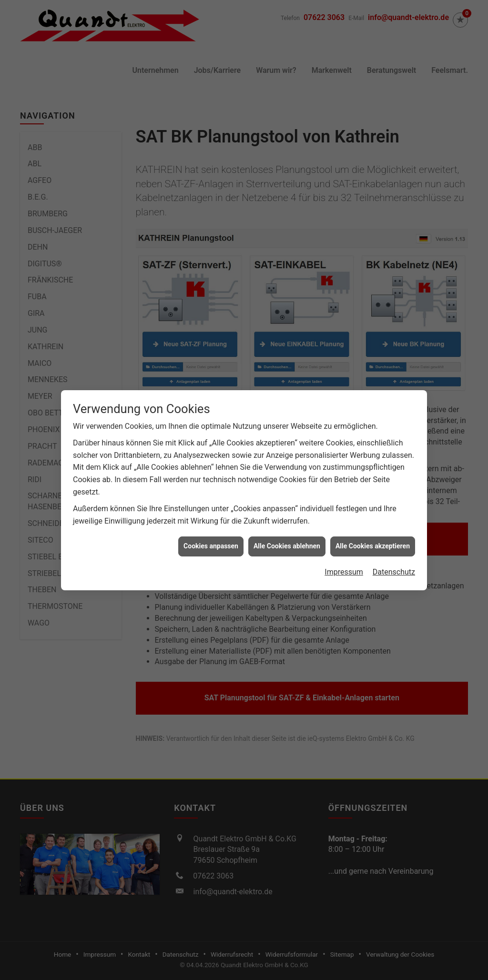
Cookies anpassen (211, 506)
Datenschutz (394, 532)
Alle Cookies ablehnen (287, 506)
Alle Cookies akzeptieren (373, 506)
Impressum (344, 532)
